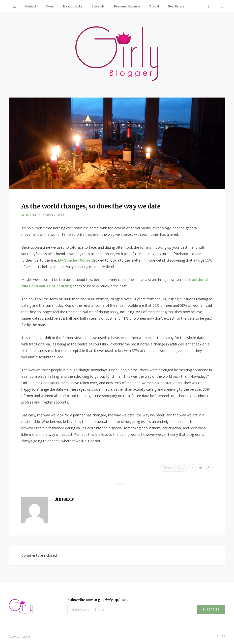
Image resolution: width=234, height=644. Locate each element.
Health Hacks (73, 6)
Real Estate (176, 6)
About (50, 6)
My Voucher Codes (74, 260)
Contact (31, 6)
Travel (154, 6)
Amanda (65, 499)
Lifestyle (98, 6)
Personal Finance (127, 6)
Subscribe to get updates (98, 600)
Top (220, 636)
